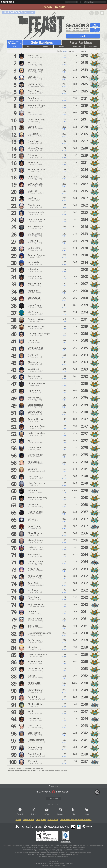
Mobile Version (55, 786)
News (34, 814)
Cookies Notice (53, 820)
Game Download (53, 799)
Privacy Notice (41, 820)
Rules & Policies (28, 820)
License (18, 820)
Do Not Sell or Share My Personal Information (76, 820)
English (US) (90, 2)
